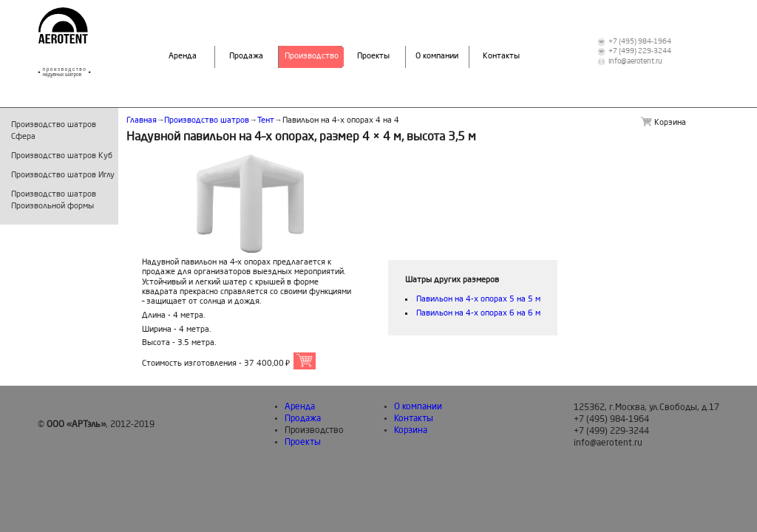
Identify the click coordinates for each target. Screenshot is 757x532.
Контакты (501, 57)
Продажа (246, 57)
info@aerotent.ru (635, 62)
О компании (437, 57)
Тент (266, 121)
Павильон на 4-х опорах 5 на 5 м (478, 300)
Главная (142, 121)
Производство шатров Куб (62, 156)
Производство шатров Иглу (63, 175)
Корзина (411, 431)
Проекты (373, 57)
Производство (312, 57)
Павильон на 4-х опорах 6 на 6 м (478, 314)
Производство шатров (207, 121)
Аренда (183, 57)
